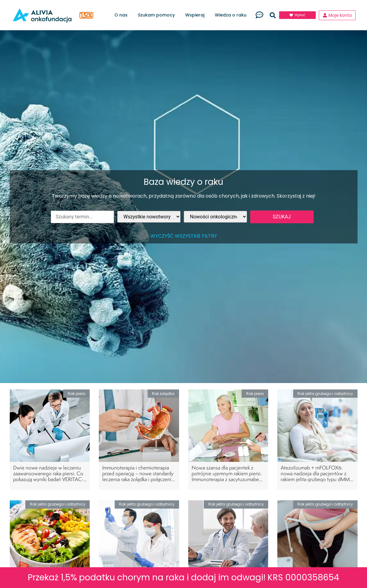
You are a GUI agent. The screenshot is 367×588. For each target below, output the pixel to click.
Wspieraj (196, 15)
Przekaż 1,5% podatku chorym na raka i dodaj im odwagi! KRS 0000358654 (183, 577)
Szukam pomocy (158, 15)
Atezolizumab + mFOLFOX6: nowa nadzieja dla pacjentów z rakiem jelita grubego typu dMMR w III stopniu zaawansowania (317, 476)
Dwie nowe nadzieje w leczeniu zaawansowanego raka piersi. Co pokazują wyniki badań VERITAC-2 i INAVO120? (49, 476)
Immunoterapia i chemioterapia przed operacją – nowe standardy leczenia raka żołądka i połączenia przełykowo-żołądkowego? (138, 476)
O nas (122, 15)
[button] (273, 15)
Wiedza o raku (232, 15)
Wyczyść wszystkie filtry (184, 236)
